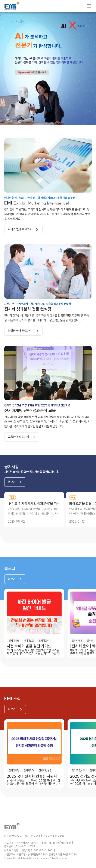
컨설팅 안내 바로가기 (20, 331)
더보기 (12, 482)
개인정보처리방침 (13, 836)
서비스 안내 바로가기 (20, 229)
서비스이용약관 (32, 836)
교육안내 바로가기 (18, 437)
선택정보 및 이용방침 (53, 836)
